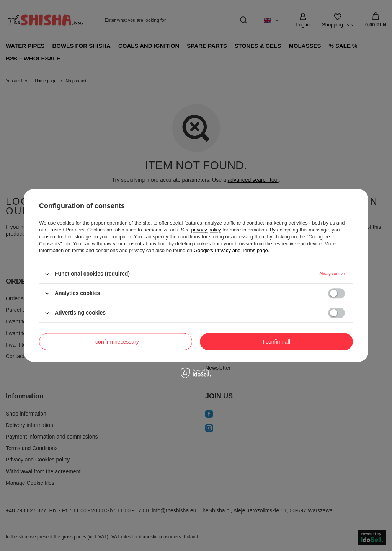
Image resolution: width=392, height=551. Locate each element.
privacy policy (206, 230)
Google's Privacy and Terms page (231, 250)
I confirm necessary (115, 342)
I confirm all (276, 342)
